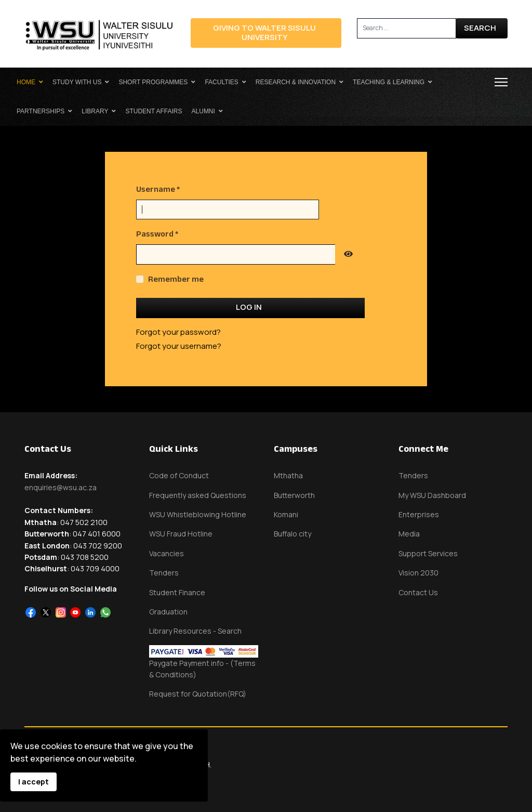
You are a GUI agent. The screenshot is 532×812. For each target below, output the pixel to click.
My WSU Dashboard (432, 495)
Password (157, 234)
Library (95, 111)
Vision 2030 (418, 573)
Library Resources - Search (195, 631)
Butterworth (294, 495)
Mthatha (288, 475)
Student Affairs (154, 111)
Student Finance (177, 592)
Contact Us (418, 592)
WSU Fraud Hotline (181, 534)
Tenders (164, 573)
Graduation (168, 612)
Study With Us (77, 82)
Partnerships (41, 111)
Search (480, 28)
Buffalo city (292, 534)
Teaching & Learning (389, 82)
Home (26, 82)
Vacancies (167, 553)
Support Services (428, 553)
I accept (34, 782)
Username (158, 189)
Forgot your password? (178, 332)
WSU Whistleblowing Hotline (198, 514)
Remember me (176, 279)
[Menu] (501, 82)
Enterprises (419, 514)
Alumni (203, 111)
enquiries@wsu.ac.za (61, 487)
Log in (249, 307)
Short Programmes (153, 82)
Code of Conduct (179, 475)
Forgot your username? (179, 346)
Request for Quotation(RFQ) (198, 694)
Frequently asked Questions (198, 495)
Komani (286, 514)
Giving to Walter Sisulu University (264, 32)
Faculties (221, 82)
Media (409, 534)
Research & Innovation (296, 82)
